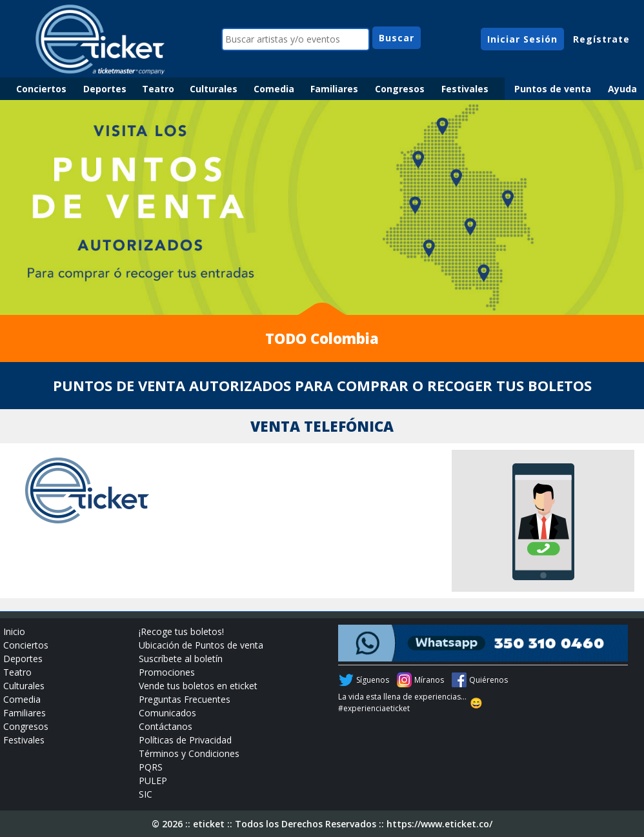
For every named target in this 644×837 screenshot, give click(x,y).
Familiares (334, 89)
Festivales (465, 89)
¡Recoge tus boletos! (181, 631)
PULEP (153, 781)
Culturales (214, 89)
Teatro (158, 89)
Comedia (274, 89)
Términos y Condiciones (189, 753)
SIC (146, 794)
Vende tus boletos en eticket (198, 686)
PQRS (151, 767)
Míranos (429, 680)
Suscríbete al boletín (181, 659)
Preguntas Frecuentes (185, 699)
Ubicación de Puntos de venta (201, 645)
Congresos (400, 89)
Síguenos (373, 680)
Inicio (14, 631)
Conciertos (41, 89)
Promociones (167, 672)
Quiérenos (488, 680)
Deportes (105, 89)
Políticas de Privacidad (185, 740)
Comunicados (167, 713)
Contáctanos (166, 726)
